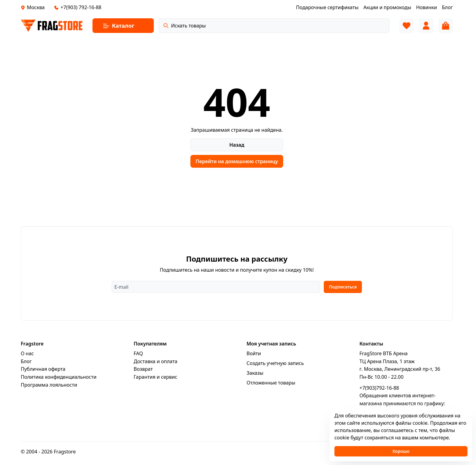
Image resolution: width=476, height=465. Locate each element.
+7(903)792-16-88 (379, 391)
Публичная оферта (43, 372)
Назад (237, 145)
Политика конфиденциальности (59, 380)
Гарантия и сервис (155, 380)
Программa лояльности (49, 388)
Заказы (255, 376)
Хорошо (401, 451)
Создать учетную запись (275, 367)
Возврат (143, 372)
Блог (26, 365)
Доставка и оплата (155, 365)
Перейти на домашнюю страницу (237, 161)
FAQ (138, 357)
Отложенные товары (271, 386)
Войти (254, 357)
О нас (27, 357)
